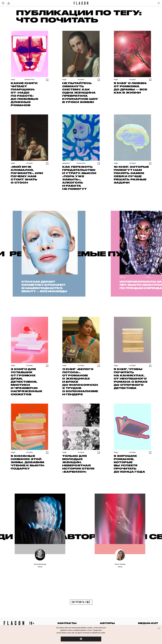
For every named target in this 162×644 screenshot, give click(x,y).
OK (81, 639)
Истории (81, 79)
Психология (81, 163)
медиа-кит (148, 623)
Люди (13, 79)
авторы (107, 623)
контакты (67, 623)
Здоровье (66, 163)
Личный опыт (30, 79)
